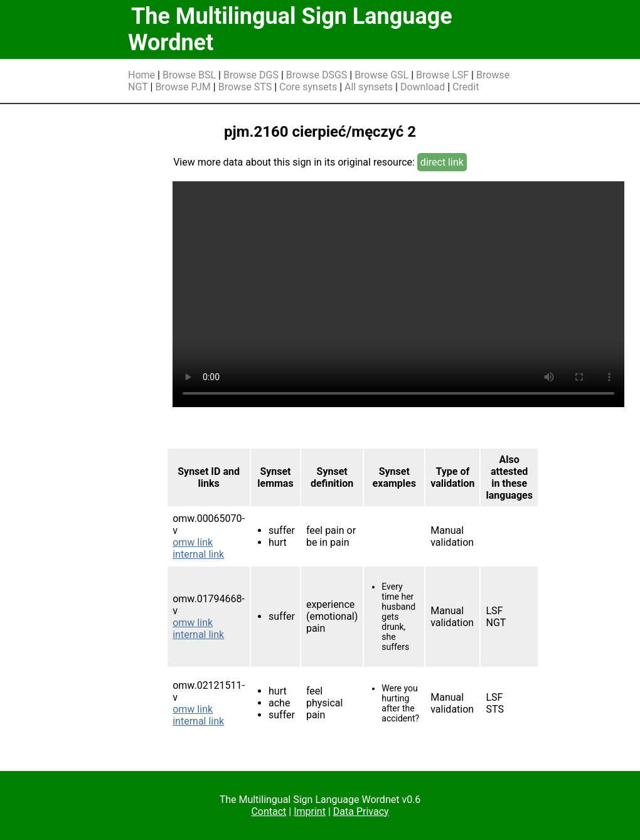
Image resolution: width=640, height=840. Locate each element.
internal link (198, 554)
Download (423, 87)
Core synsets (308, 87)
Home (141, 75)
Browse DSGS (317, 75)
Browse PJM (183, 87)
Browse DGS (251, 75)
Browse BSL (189, 75)
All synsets (369, 87)
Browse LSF (442, 75)
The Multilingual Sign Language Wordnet (290, 29)
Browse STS (245, 87)
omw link (193, 542)
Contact (269, 811)
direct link (442, 162)
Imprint (310, 811)
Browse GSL (381, 75)
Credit (466, 87)
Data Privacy (361, 811)
